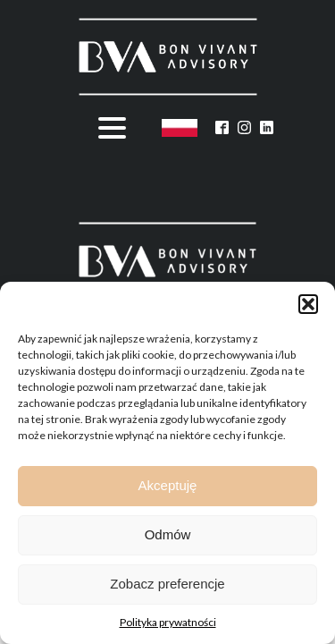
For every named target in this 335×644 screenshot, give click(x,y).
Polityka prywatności (168, 622)
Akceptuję (168, 485)
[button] (308, 304)
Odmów (168, 534)
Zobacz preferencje (167, 584)
